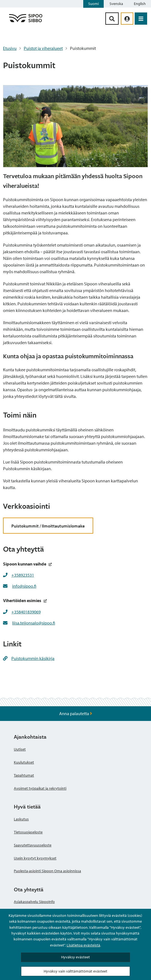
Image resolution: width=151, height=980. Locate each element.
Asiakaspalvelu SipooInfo (34, 902)
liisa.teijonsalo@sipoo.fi (34, 623)
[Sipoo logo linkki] (26, 22)
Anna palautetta (76, 713)
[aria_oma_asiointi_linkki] (127, 19)
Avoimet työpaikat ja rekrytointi (40, 788)
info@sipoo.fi (24, 586)
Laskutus (21, 819)
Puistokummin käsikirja (29, 658)
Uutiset (20, 749)
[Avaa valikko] (141, 19)
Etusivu (10, 48)
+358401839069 (26, 612)
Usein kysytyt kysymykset (35, 858)
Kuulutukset (24, 762)
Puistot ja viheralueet (43, 48)
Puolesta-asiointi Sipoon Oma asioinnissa (47, 871)
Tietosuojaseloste (28, 832)
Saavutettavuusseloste (33, 845)
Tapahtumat (24, 775)
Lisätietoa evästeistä (83, 945)
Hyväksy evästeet (75, 957)
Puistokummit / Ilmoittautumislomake (48, 526)
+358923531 (23, 575)
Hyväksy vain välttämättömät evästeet (75, 971)
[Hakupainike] (112, 19)
